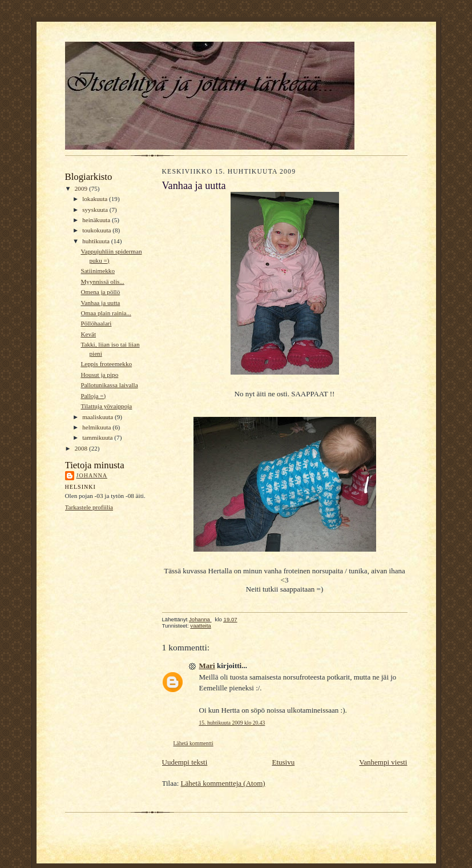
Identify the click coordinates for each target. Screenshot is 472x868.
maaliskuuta (98, 417)
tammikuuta (98, 437)
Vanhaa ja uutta (100, 303)
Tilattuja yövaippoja (106, 406)
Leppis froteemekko (106, 364)
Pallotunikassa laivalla (109, 385)
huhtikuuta (97, 241)
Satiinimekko (98, 271)
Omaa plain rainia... (106, 313)
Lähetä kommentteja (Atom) (223, 783)
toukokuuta (97, 230)
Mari (207, 666)
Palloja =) (93, 396)
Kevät (88, 334)
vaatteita (200, 626)
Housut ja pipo (99, 375)
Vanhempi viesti (383, 762)
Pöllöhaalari (96, 323)
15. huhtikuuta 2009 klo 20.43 (232, 723)
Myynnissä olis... (102, 282)
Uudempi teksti (185, 762)
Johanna (92, 475)
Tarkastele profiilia (89, 507)
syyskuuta (96, 210)
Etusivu (283, 762)
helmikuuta (97, 427)
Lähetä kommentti (193, 743)
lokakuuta (96, 199)
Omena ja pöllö (100, 292)
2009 (82, 188)
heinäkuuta (97, 220)
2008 (82, 448)
